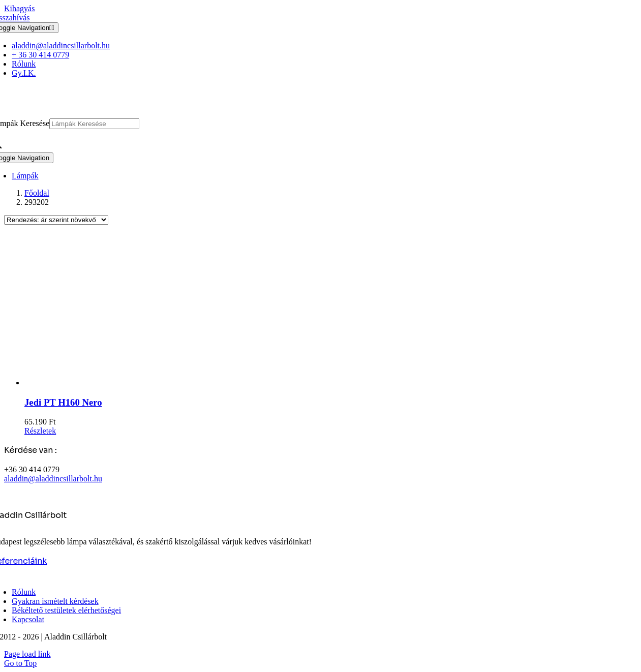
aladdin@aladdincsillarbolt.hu (53, 479)
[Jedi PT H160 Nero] (331, 310)
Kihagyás (19, 8)
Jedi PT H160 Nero (63, 402)
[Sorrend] (56, 220)
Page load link (27, 654)
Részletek (40, 431)
